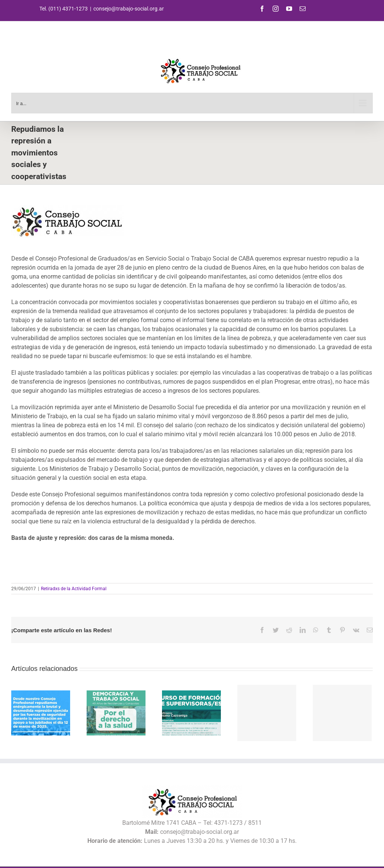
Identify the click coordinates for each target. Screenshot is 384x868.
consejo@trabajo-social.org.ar (129, 9)
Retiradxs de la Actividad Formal (74, 589)
